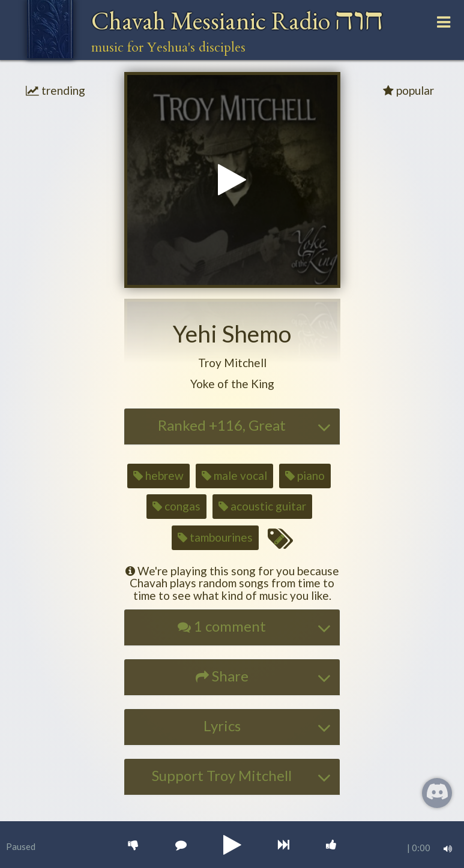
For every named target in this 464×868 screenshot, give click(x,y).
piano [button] (305, 475)
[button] (232, 363)
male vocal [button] (234, 475)
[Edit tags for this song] (280, 539)
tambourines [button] (215, 537)
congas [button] (176, 506)
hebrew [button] (158, 475)
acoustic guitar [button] (262, 506)
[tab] (232, 427)
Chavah (237, 21)
